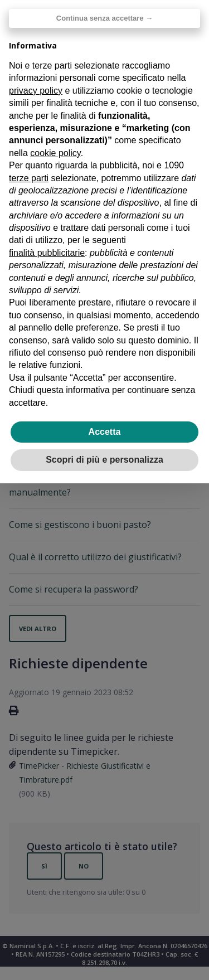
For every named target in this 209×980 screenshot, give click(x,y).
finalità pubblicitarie (47, 253)
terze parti (29, 178)
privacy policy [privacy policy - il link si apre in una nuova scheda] (36, 91)
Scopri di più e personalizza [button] (104, 460)
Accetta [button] (105, 432)
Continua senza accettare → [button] (104, 18)
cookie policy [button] (55, 153)
